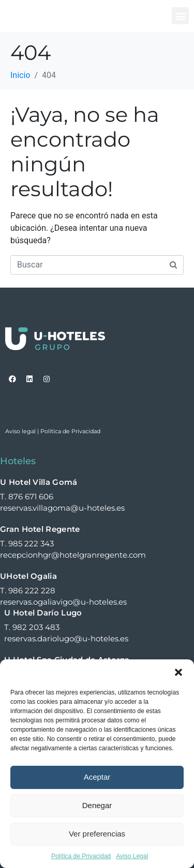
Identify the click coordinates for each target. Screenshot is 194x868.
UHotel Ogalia (28, 576)
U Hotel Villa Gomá (39, 482)
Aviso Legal (132, 856)
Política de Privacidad (81, 856)
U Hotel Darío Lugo (43, 613)
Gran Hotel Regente (40, 529)
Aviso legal (20, 431)
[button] (178, 672)
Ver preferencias (97, 834)
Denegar (97, 805)
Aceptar (97, 777)
